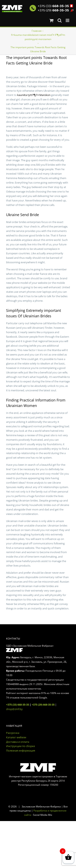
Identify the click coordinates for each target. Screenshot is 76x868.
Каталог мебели (16, 737)
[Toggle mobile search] (60, 20)
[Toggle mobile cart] (51, 20)
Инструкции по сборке (20, 746)
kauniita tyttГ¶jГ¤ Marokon (34, 95)
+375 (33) (53, 6)
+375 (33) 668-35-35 (18, 705)
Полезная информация (21, 751)
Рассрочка (13, 733)
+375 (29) (53, 10)
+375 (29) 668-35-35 (43, 705)
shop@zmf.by (14, 709)
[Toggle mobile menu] (68, 20)
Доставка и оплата (18, 742)
